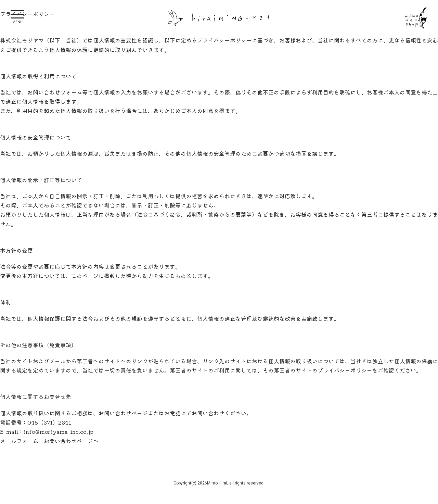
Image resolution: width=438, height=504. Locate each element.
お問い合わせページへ (71, 441)
